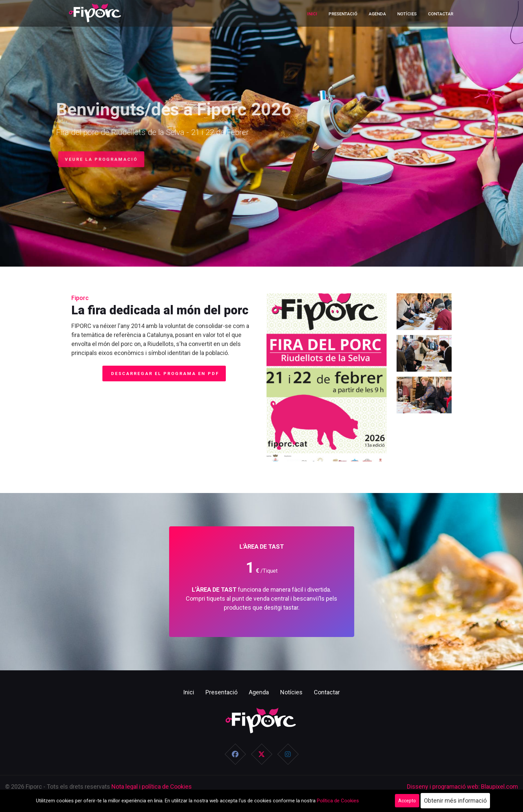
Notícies (407, 14)
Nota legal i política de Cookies (152, 786)
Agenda (377, 14)
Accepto (407, 801)
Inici (312, 14)
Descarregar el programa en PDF (164, 373)
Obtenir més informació (455, 800)
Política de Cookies (338, 801)
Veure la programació (99, 159)
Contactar (441, 14)
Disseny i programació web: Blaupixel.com (462, 786)
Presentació (343, 14)
